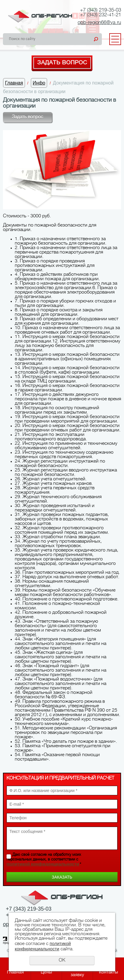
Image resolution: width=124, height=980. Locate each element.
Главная (14, 83)
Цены (46, 972)
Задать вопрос (62, 63)
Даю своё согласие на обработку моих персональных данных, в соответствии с (44, 860)
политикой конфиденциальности (43, 864)
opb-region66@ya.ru (99, 23)
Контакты (108, 972)
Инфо (39, 83)
